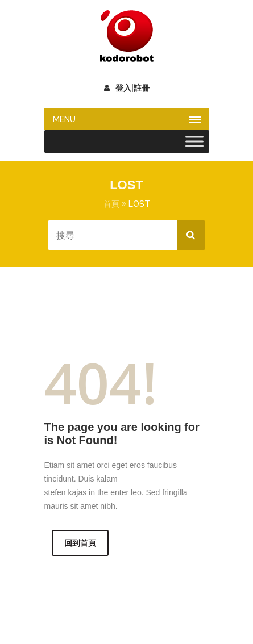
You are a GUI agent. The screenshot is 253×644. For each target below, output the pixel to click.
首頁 (111, 204)
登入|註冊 (127, 88)
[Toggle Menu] (194, 141)
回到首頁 (80, 543)
